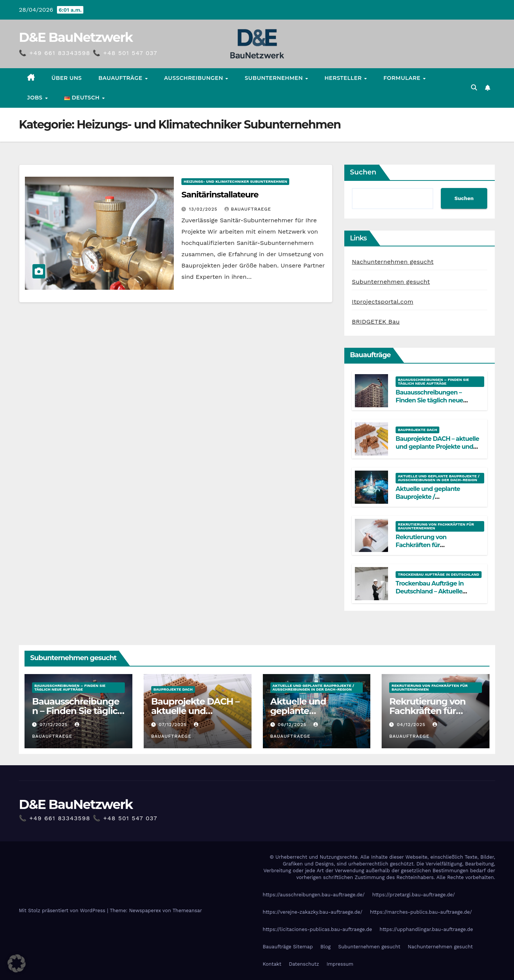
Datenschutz (304, 964)
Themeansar (187, 910)
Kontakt (272, 964)
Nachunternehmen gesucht (393, 262)
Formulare (403, 78)
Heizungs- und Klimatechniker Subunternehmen (235, 181)
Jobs (36, 98)
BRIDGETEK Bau (376, 322)
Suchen (363, 172)
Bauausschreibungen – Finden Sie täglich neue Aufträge (433, 381)
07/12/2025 (54, 725)
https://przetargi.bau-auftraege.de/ (414, 895)
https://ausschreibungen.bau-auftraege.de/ (314, 895)
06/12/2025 (293, 725)
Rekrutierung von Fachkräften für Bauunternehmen (436, 526)
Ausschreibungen (194, 78)
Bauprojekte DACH (417, 430)
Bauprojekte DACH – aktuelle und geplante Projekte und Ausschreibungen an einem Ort (437, 450)
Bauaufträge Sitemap (288, 947)
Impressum (340, 964)
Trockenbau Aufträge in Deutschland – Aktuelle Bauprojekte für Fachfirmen (436, 591)
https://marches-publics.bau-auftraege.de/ (421, 912)
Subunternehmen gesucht (391, 282)
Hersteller (344, 78)
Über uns (67, 78)
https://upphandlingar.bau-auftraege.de (426, 929)
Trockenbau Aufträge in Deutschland (439, 574)
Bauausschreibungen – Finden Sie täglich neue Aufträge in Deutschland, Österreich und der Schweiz (435, 404)
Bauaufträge (121, 78)
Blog (326, 947)
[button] (474, 88)
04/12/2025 (412, 725)
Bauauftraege (248, 209)
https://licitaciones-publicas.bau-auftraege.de (318, 929)
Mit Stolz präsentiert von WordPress (63, 910)
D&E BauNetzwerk (76, 37)
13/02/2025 (204, 209)
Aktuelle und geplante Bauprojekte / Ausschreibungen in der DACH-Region (439, 478)
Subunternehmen (275, 78)
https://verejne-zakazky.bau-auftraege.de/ (313, 912)
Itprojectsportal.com (383, 302)
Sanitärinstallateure (220, 195)
